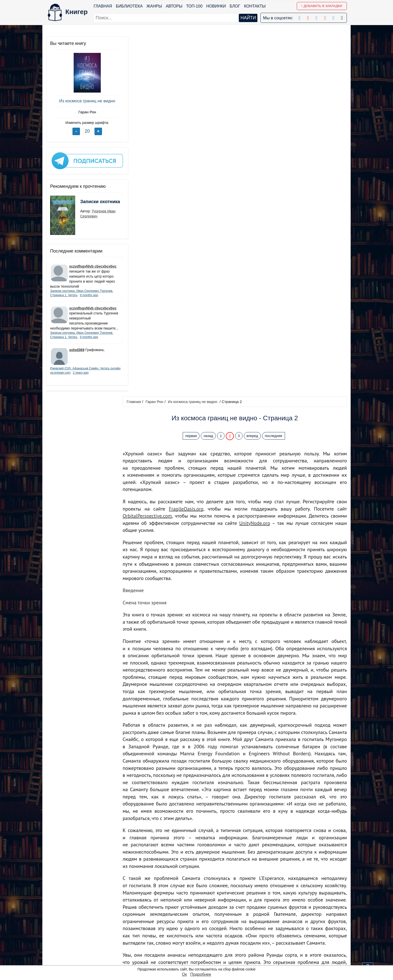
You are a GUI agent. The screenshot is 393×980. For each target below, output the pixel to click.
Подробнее (201, 974)
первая (192, 76)
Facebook (203, 915)
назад (210, 76)
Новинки (216, 6)
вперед (253, 76)
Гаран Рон (84, 112)
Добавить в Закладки (322, 6)
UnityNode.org (256, 163)
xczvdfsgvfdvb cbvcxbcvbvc (93, 265)
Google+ (201, 922)
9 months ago (89, 293)
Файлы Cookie (279, 928)
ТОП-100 (194, 6)
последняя (275, 76)
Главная (103, 6)
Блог (235, 6)
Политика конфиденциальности (295, 922)
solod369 (77, 353)
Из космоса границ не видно (84, 101)
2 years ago (92, 376)
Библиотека (129, 6)
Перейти (244, 879)
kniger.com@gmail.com (298, 915)
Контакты (255, 6)
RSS (198, 961)
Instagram (203, 955)
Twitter (200, 948)
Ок (184, 974)
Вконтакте (203, 935)
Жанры (154, 6)
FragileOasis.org (188, 149)
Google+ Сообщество (214, 928)
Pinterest (202, 942)
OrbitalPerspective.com (150, 156)
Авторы (174, 6)
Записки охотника (90, 203)
